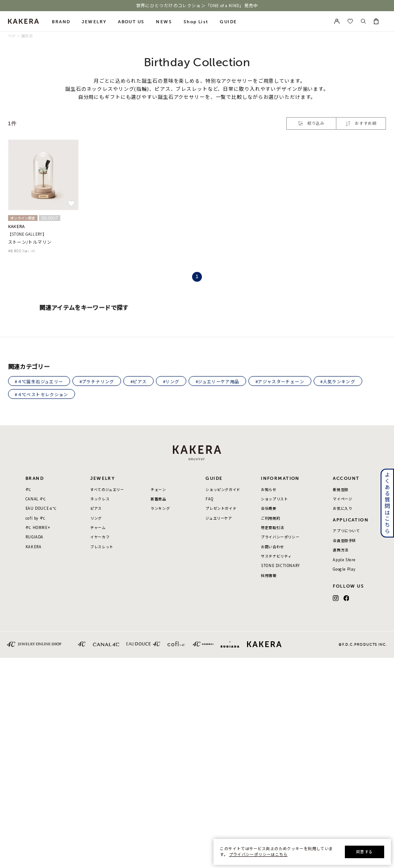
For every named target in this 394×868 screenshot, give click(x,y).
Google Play (344, 569)
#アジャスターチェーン (280, 381)
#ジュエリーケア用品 (218, 381)
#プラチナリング (97, 381)
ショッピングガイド (223, 490)
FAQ (209, 499)
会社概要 (268, 509)
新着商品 (158, 499)
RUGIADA (34, 537)
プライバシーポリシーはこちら (258, 854)
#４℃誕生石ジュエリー (39, 381)
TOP (12, 36)
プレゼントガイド (221, 509)
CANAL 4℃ (36, 499)
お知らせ (268, 490)
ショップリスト (274, 499)
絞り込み (311, 123)
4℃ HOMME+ (38, 528)
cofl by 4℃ (36, 519)
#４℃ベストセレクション (41, 394)
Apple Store (344, 560)
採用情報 (268, 576)
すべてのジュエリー (107, 490)
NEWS (164, 22)
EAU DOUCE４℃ (41, 509)
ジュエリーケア (219, 519)
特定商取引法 (272, 528)
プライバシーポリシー (280, 537)
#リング (171, 381)
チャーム (98, 528)
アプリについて (346, 531)
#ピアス (138, 381)
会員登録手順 (344, 541)
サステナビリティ (276, 557)
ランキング (160, 509)
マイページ (342, 499)
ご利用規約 (270, 519)
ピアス (96, 509)
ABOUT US (131, 22)
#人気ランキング (338, 381)
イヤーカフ (100, 537)
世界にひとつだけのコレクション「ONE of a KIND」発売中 (197, 6)
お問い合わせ (272, 547)
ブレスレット (102, 547)
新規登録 (340, 490)
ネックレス (100, 499)
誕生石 (27, 36)
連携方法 (340, 550)
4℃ (28, 490)
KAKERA (34, 547)
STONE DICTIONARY (281, 566)
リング (96, 519)
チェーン (158, 490)
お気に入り (342, 509)
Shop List (196, 22)
